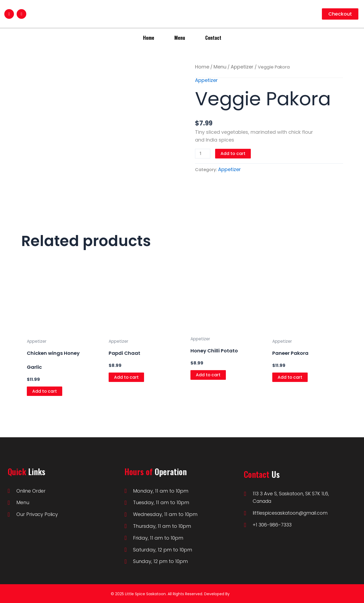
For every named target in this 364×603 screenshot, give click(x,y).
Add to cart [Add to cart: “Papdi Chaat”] (126, 377)
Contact (213, 38)
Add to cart (233, 154)
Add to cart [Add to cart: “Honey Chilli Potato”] (208, 375)
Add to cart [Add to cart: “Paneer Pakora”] (290, 377)
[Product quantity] (203, 154)
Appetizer (242, 67)
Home (149, 38)
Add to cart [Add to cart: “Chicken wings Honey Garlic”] (45, 391)
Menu (180, 38)
